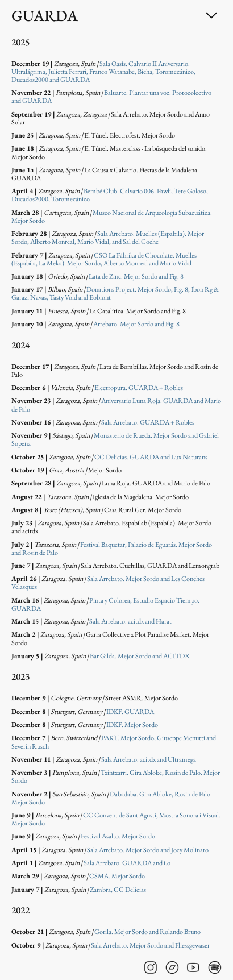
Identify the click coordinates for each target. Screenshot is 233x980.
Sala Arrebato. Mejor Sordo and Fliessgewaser (150, 945)
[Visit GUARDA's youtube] (193, 967)
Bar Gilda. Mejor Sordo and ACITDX (140, 656)
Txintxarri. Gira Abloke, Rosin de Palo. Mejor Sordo (116, 776)
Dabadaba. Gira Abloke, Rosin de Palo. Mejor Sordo (112, 798)
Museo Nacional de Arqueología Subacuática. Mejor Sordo (112, 217)
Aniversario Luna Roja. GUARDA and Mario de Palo (116, 405)
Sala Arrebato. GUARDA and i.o (127, 863)
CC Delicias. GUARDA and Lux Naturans (151, 457)
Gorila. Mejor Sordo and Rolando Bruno (147, 932)
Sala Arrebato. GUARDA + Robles (148, 422)
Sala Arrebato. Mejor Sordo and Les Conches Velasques (108, 583)
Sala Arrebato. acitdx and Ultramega (149, 759)
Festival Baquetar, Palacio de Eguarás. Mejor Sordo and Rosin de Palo (112, 549)
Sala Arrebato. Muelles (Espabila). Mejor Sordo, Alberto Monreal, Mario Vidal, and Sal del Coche (108, 238)
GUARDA (45, 16)
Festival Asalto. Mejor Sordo (118, 836)
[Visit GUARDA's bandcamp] (172, 967)
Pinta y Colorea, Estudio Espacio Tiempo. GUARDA (105, 604)
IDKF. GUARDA (130, 712)
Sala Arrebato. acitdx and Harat (130, 621)
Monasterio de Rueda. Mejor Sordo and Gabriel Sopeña (115, 439)
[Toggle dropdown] (211, 15)
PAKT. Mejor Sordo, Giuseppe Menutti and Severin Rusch (114, 742)
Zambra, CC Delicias (118, 890)
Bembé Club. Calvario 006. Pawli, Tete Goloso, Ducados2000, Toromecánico (110, 195)
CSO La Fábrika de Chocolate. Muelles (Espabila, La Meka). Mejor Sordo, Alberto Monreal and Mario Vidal (104, 259)
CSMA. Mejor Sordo (117, 876)
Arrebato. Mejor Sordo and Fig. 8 (136, 324)
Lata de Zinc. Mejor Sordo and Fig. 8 (136, 276)
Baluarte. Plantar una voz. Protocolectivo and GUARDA (111, 97)
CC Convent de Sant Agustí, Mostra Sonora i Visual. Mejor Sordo (116, 819)
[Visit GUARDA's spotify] (215, 967)
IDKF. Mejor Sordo (132, 725)
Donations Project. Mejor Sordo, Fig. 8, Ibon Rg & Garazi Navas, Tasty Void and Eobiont (115, 293)
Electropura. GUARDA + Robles (139, 388)
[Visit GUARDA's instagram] (151, 967)
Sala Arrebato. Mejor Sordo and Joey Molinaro (148, 850)
